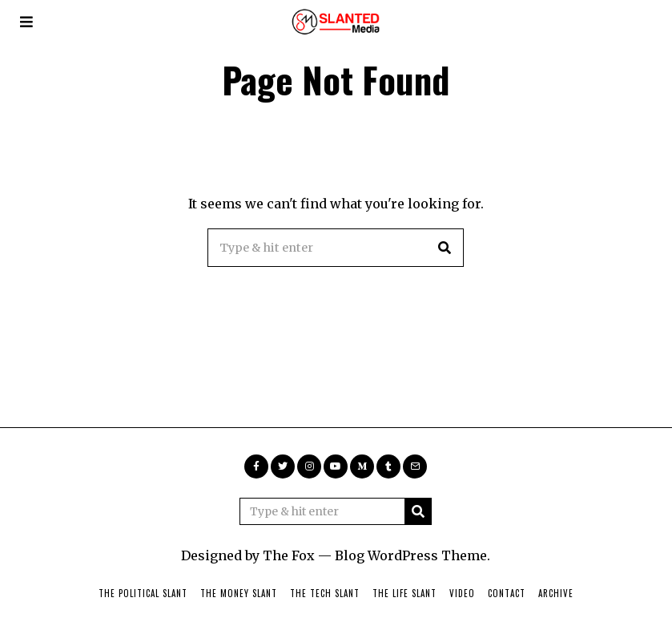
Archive (556, 593)
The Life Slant (404, 593)
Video (462, 593)
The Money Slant (239, 593)
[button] (445, 248)
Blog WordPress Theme (411, 555)
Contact (507, 593)
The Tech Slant (325, 593)
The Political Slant (143, 593)
